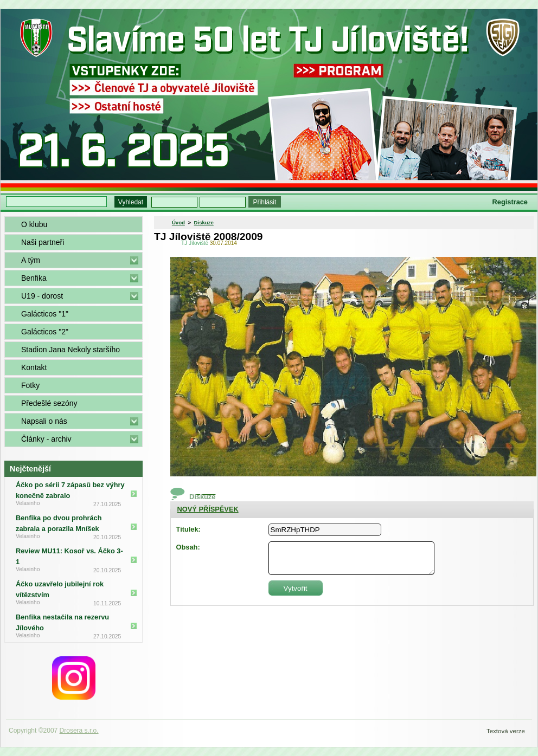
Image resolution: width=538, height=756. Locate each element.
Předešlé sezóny (49, 403)
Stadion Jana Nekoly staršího (71, 350)
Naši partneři (43, 242)
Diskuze (204, 222)
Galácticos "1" (45, 314)
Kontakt (34, 367)
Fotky (30, 385)
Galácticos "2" (45, 332)
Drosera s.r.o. (79, 731)
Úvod (178, 222)
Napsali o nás (44, 421)
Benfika (34, 278)
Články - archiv (46, 439)
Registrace (510, 202)
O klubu (34, 224)
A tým (31, 260)
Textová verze (506, 731)
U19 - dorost (42, 296)
